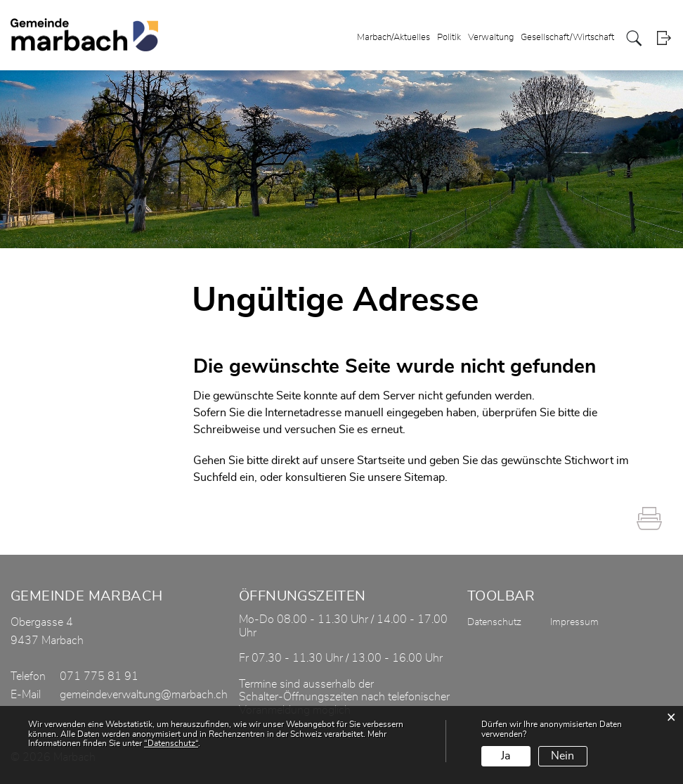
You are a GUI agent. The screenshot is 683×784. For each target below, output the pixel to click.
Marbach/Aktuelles (393, 38)
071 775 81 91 (99, 676)
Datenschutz (494, 622)
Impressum (574, 622)
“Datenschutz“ (171, 743)
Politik (449, 38)
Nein (562, 756)
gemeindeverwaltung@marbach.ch (144, 695)
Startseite (381, 461)
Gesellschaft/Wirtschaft (567, 38)
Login (664, 38)
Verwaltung (491, 38)
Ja (506, 756)
